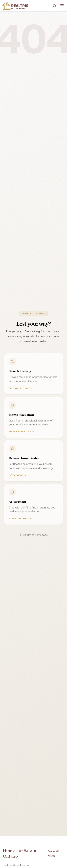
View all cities (53, 853)
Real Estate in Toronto (16, 865)
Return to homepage (34, 535)
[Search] (54, 6)
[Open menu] (62, 6)
